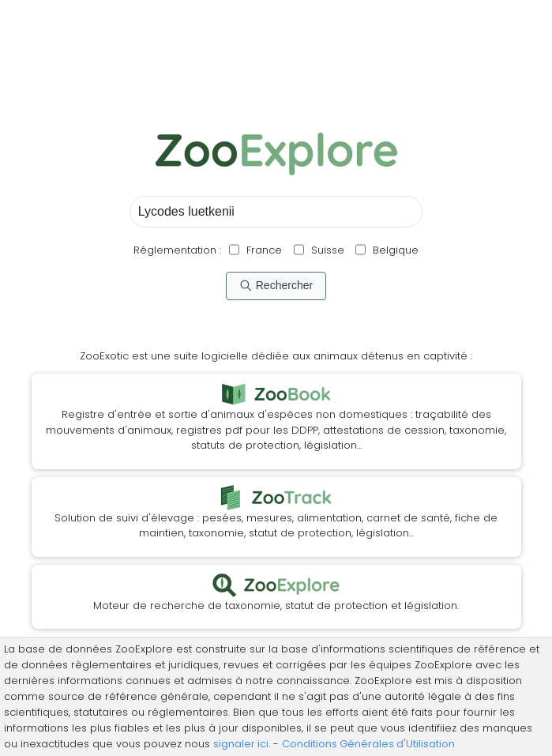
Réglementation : (177, 250)
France (263, 250)
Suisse (328, 250)
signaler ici (241, 744)
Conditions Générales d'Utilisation (368, 744)
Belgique (394, 250)
